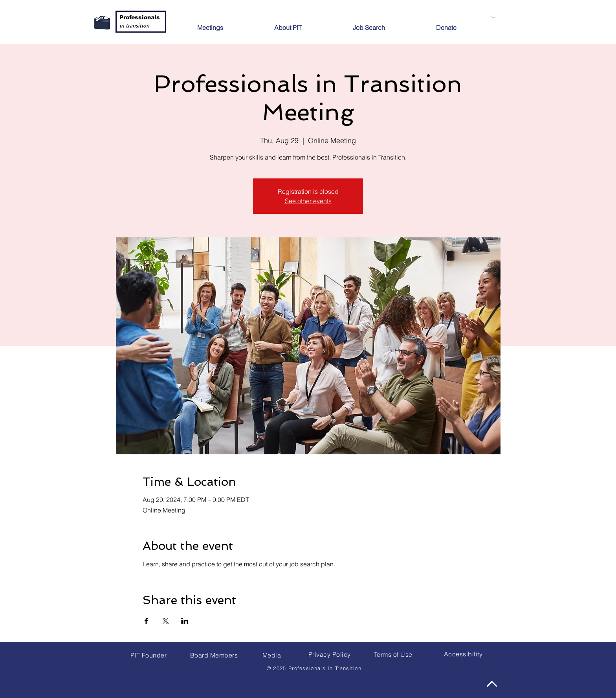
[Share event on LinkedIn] (185, 621)
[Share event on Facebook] (146, 621)
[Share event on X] (166, 621)
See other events (308, 201)
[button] (306, 24)
